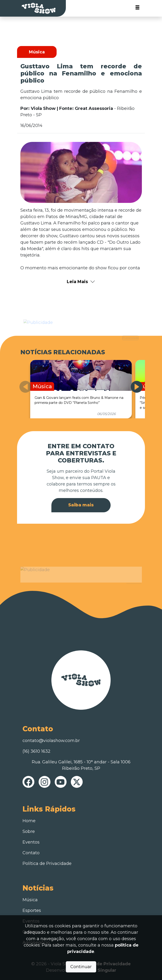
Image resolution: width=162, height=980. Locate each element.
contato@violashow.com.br (51, 741)
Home (29, 821)
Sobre (29, 831)
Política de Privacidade (47, 863)
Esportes (32, 910)
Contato (31, 853)
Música (30, 900)
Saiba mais (81, 505)
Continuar (81, 967)
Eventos (31, 842)
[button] (137, 387)
